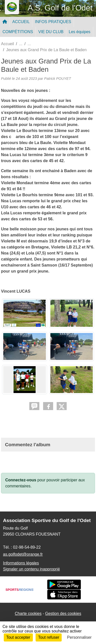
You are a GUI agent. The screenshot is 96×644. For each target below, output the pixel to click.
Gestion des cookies (63, 614)
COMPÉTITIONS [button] (18, 32)
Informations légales (21, 563)
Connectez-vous (21, 480)
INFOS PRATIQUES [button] (53, 22)
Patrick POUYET (58, 79)
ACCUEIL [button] (21, 22)
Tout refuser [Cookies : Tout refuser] (49, 637)
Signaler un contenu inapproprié (31, 569)
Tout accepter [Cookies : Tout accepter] (18, 637)
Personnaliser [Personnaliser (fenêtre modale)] (79, 637)
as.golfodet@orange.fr (23, 554)
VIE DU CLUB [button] (51, 32)
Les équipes (79, 32)
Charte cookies (28, 614)
